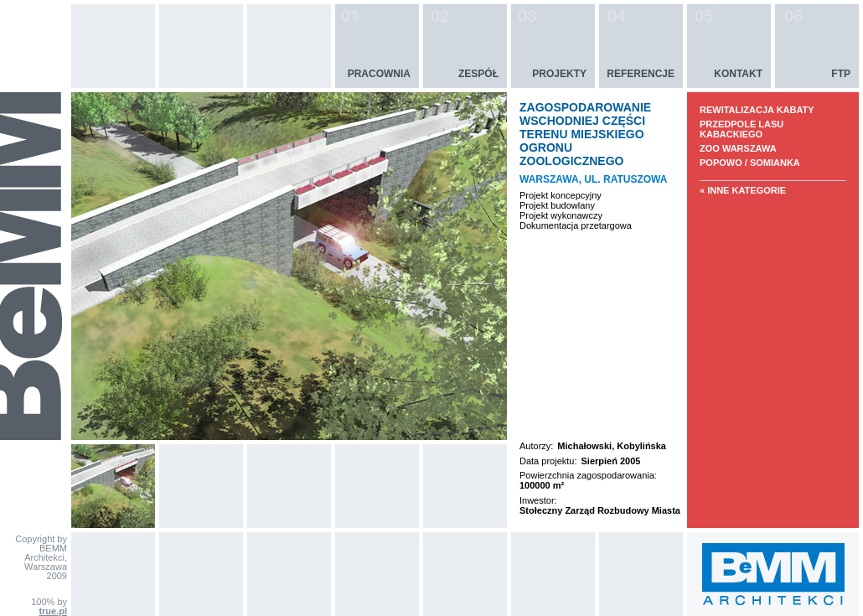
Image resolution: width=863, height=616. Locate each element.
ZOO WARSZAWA (738, 148)
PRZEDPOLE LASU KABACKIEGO (742, 129)
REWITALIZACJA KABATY (757, 110)
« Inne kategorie (743, 190)
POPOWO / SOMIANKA (750, 163)
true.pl (53, 611)
